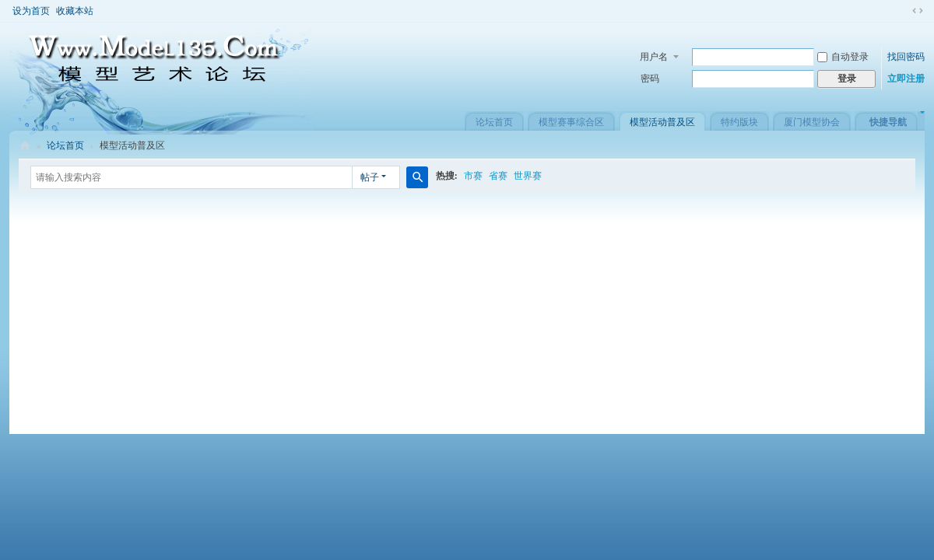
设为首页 (31, 11)
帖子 (370, 177)
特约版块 (739, 122)
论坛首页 (494, 122)
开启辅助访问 (903, 11)
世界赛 (528, 176)
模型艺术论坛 (25, 146)
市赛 (473, 176)
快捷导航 (888, 122)
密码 (650, 79)
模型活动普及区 (662, 122)
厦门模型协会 (812, 122)
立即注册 (906, 79)
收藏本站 (75, 11)
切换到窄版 (918, 11)
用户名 (654, 57)
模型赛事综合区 (571, 122)
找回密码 (906, 57)
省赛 (498, 176)
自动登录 (843, 57)
